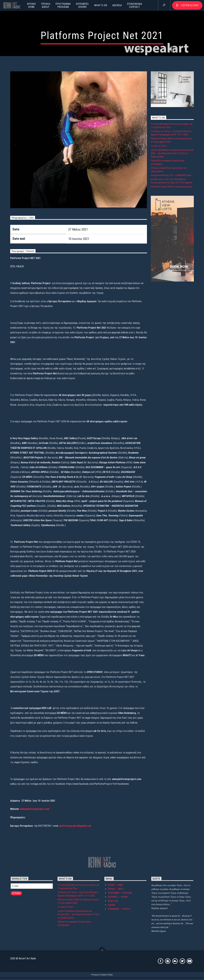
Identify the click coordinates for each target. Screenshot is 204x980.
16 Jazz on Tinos (159, 228)
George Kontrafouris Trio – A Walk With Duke (171, 257)
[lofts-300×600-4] (172, 362)
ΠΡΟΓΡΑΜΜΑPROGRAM (63, 5)
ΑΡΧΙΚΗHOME (31, 5)
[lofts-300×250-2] (172, 188)
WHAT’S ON (101, 5)
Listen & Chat (190, 5)
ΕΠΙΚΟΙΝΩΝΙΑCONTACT (135, 5)
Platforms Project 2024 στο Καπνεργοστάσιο (171, 268)
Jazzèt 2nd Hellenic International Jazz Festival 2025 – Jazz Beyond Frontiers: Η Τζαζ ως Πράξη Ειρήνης (172, 235)
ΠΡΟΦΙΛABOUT (46, 5)
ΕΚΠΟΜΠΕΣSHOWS (82, 5)
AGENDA (117, 5)
